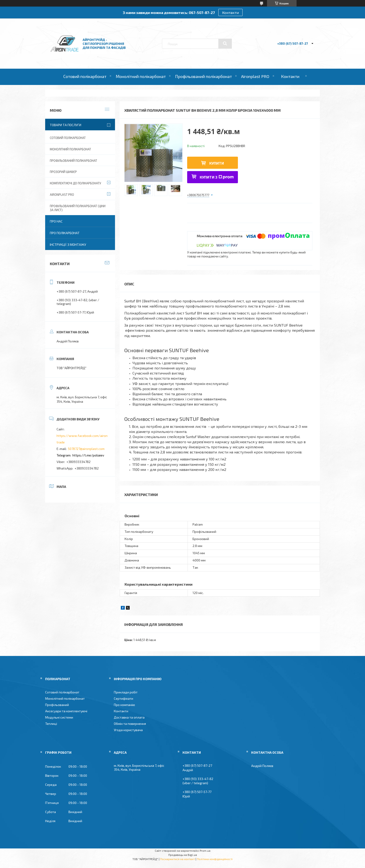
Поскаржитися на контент (177, 859)
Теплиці (51, 724)
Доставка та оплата (129, 717)
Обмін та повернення (130, 724)
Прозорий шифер (63, 172)
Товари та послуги (66, 125)
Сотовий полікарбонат (85, 76)
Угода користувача (128, 730)
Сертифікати (123, 698)
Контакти (230, 12)
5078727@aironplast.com (86, 449)
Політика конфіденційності (215, 859)
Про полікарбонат (65, 233)
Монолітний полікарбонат (141, 76)
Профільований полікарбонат (203, 76)
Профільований (57, 705)
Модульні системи (59, 717)
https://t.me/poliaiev (88, 455)
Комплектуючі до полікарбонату (75, 183)
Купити (217, 163)
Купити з (217, 177)
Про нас (56, 221)
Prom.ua (205, 851)
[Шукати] (225, 44)
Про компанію (124, 705)
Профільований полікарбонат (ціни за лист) (78, 208)
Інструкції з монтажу (68, 245)
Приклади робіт (126, 692)
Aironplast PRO (255, 76)
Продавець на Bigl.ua (183, 855)
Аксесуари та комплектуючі (66, 711)
